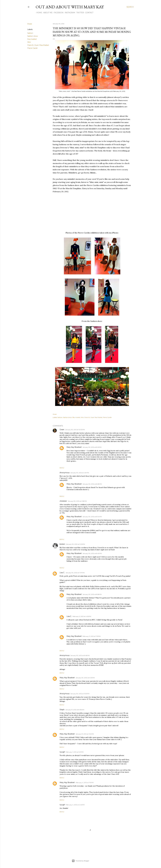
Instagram (69, 13)
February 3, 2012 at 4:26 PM (82, 616)
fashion (30, 33)
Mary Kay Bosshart (74, 447)
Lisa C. (62, 573)
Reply (62, 468)
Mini (29, 42)
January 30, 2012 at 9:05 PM (85, 678)
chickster (63, 501)
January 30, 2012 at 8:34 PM (92, 517)
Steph (62, 710)
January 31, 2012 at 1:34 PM (85, 734)
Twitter (79, 13)
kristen (62, 544)
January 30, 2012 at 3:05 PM (75, 544)
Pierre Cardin (33, 48)
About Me (47, 13)
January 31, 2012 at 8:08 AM (75, 710)
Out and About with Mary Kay (70, 7)
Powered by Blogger (80, 861)
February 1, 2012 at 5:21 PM (75, 752)
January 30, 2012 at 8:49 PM (92, 553)
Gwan (62, 430)
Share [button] (30, 24)
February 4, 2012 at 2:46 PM (75, 805)
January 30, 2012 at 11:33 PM (80, 694)
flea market (32, 39)
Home (38, 13)
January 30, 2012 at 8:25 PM (92, 447)
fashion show (33, 36)
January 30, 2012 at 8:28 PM (92, 484)
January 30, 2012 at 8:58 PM (92, 594)
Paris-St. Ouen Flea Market (38, 45)
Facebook (58, 13)
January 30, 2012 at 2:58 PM (77, 501)
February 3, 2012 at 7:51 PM (92, 636)
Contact (88, 13)
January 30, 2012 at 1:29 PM (80, 473)
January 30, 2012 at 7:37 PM (75, 573)
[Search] (130, 7)
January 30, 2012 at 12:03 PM (75, 430)
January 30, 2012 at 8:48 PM (80, 655)
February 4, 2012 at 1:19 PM (85, 783)
